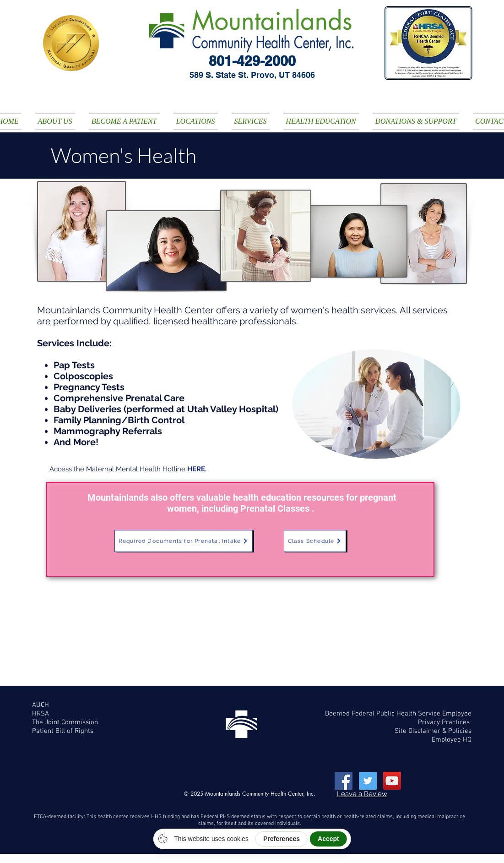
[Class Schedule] (315, 541)
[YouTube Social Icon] (392, 781)
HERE (196, 469)
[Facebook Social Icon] (344, 781)
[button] (55, 121)
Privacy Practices (445, 722)
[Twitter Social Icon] (368, 781)
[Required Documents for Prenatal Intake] (184, 541)
